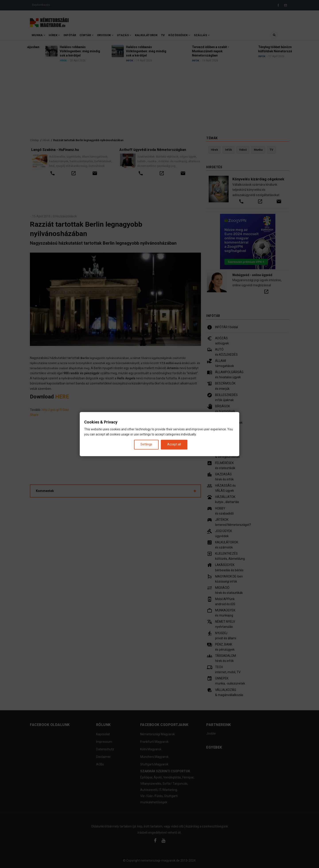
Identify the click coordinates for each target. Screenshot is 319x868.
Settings (146, 445)
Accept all (174, 445)
